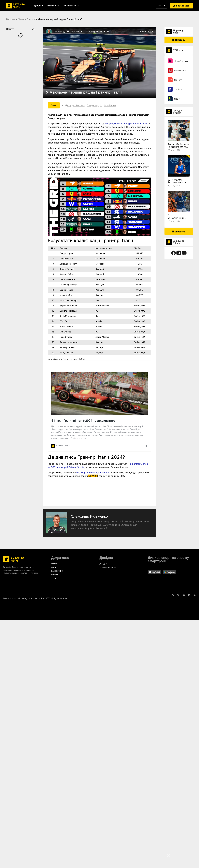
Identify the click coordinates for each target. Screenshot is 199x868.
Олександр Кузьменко (66, 31)
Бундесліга (180, 70)
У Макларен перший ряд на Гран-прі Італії (84, 92)
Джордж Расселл (77, 106)
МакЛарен (112, 106)
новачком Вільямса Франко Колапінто (126, 124)
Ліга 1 (177, 99)
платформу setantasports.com (93, 473)
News (21, 19)
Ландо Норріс (96, 106)
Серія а (178, 89)
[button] (161, 6)
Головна (11, 19)
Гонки (30, 19)
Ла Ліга (178, 80)
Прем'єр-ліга (181, 61)
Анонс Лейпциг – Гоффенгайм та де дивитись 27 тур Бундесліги (178, 148)
